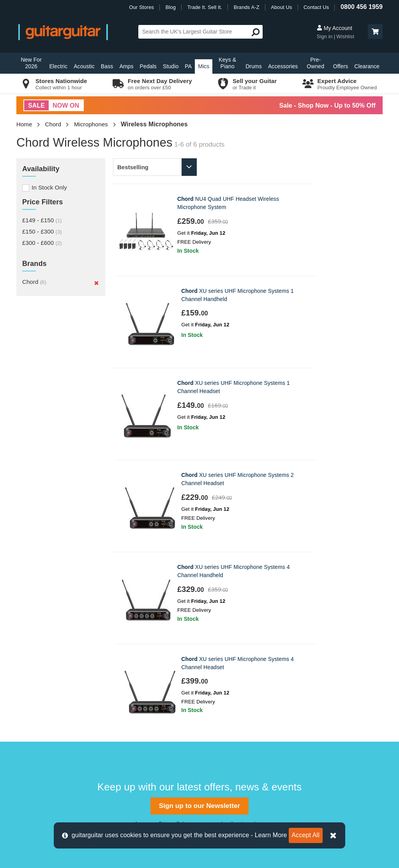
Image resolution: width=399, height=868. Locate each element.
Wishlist (345, 36)
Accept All (306, 835)
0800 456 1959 (362, 7)
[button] (375, 32)
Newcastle (125, 706)
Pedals (148, 66)
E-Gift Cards (220, 654)
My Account (335, 28)
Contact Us (316, 7)
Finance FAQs (39, 706)
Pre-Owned (315, 63)
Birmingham (128, 641)
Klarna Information (44, 745)
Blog (171, 7)
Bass (107, 66)
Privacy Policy (174, 547)
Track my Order (41, 680)
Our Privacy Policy (228, 719)
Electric (58, 66)
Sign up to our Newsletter (199, 530)
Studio (171, 66)
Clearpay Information (48, 758)
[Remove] (96, 283)
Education (217, 693)
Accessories (283, 66)
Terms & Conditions (46, 732)
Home (24, 124)
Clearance (367, 66)
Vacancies (217, 732)
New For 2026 (31, 63)
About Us (281, 7)
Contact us (34, 641)
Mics (204, 66)
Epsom (121, 680)
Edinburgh (125, 667)
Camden (123, 654)
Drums (254, 66)
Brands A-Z (247, 7)
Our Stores (141, 7)
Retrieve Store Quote (48, 693)
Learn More (271, 835)
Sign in (325, 36)
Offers (341, 66)
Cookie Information (45, 719)
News (211, 680)
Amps (126, 66)
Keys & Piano (227, 63)
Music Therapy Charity (233, 706)
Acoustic (84, 66)
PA (188, 66)
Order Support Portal (48, 667)
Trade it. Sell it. (223, 667)
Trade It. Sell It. (205, 7)
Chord (53, 124)
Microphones (91, 124)
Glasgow (123, 693)
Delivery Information (47, 654)
